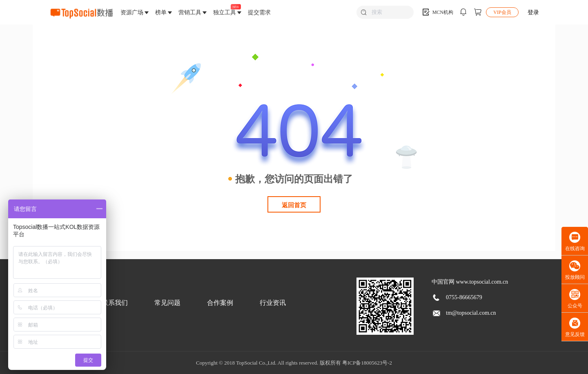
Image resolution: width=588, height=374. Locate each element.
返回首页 (294, 205)
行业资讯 (273, 303)
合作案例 (220, 303)
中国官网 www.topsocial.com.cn (470, 282)
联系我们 (115, 303)
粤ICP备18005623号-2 (367, 363)
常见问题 (167, 303)
